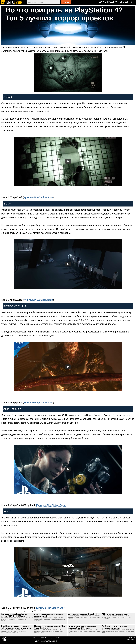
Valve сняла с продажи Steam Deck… (84, 614)
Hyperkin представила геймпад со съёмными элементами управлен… (16, 627)
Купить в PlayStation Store (38, 197)
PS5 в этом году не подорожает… (116, 614)
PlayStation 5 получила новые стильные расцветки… (114, 627)
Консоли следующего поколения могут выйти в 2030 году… (82, 627)
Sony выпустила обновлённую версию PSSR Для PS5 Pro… (14, 615)
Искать (66, 2)
